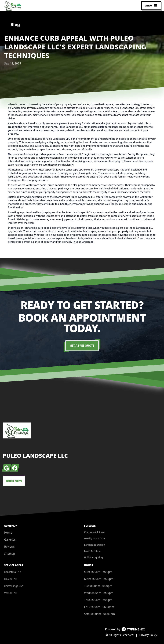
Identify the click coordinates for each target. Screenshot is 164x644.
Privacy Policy (148, 635)
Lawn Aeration (92, 551)
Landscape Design (95, 545)
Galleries (10, 540)
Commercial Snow (94, 532)
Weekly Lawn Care (95, 538)
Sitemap (10, 554)
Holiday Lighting (94, 557)
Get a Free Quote (82, 346)
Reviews (9, 547)
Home (8, 533)
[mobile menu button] (151, 6)
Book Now (14, 481)
